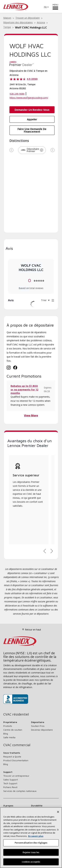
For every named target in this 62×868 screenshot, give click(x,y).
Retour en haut (31, 630)
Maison (7, 18)
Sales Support (11, 780)
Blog (6, 734)
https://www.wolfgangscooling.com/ (29, 98)
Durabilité (37, 806)
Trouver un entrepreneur (16, 776)
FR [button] (45, 7)
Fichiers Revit (10, 787)
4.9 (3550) (32, 79)
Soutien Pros (38, 726)
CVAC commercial (17, 745)
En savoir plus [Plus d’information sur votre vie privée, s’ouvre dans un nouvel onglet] (36, 836)
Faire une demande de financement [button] (32, 130)
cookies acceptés (31, 862)
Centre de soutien (13, 730)
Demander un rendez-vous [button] (32, 110)
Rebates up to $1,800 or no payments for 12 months (24, 389)
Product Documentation (16, 760)
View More (31, 415)
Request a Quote (12, 757)
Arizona (41, 22)
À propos (8, 806)
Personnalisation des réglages (31, 843)
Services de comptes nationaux (20, 791)
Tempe (7, 27)
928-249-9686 (17, 94)
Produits (8, 726)
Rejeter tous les (31, 852)
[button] (42, 150)
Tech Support (10, 783)
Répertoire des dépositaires (18, 22)
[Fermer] (58, 812)
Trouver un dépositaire (28, 18)
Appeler (32, 119)
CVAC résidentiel (16, 714)
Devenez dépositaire (42, 730)
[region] (31, 838)
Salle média (9, 737)
